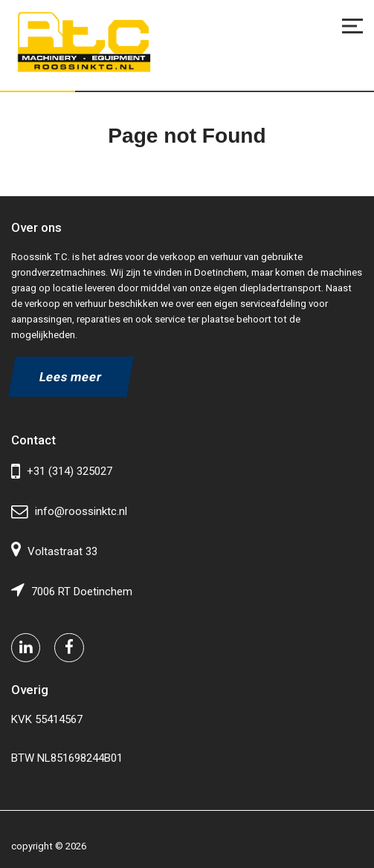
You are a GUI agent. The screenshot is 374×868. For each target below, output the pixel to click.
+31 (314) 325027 (62, 471)
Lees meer (71, 377)
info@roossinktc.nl (69, 512)
